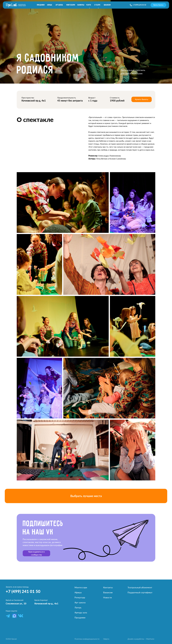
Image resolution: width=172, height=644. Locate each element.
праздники (41, 5)
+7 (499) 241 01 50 (139, 5)
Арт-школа (59, 5)
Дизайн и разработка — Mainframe (141, 639)
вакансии (107, 5)
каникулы (81, 5)
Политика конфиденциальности (87, 639)
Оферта (106, 639)
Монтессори (71, 5)
